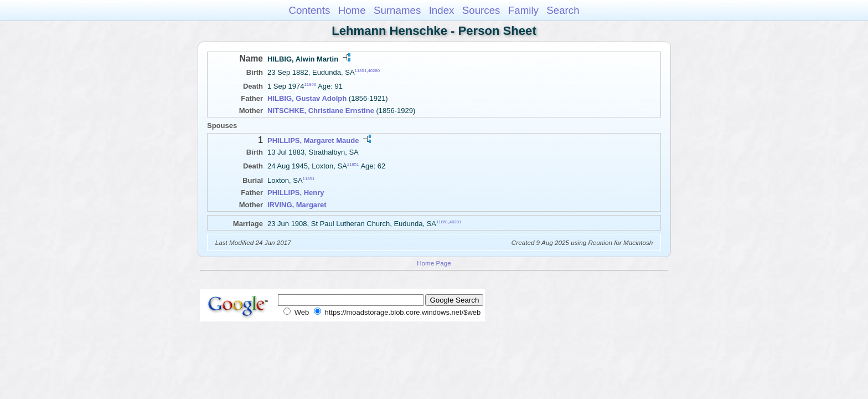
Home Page (434, 263)
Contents (309, 10)
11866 (311, 85)
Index (442, 10)
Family (523, 10)
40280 (374, 71)
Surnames (397, 10)
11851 (361, 71)
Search (563, 10)
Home (352, 10)
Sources (481, 10)
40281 (456, 221)
